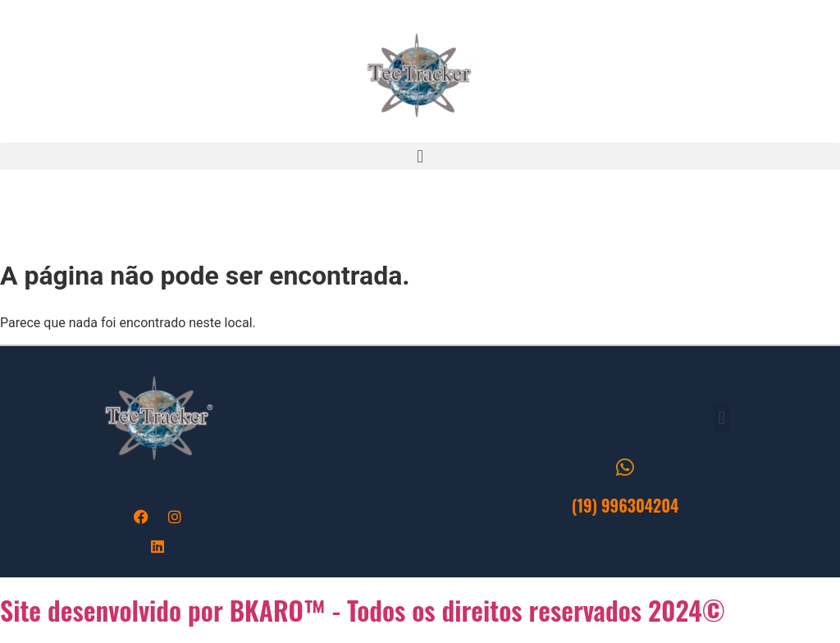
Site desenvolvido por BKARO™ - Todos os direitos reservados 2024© (363, 610)
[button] (420, 156)
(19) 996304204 (625, 505)
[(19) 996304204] (625, 467)
